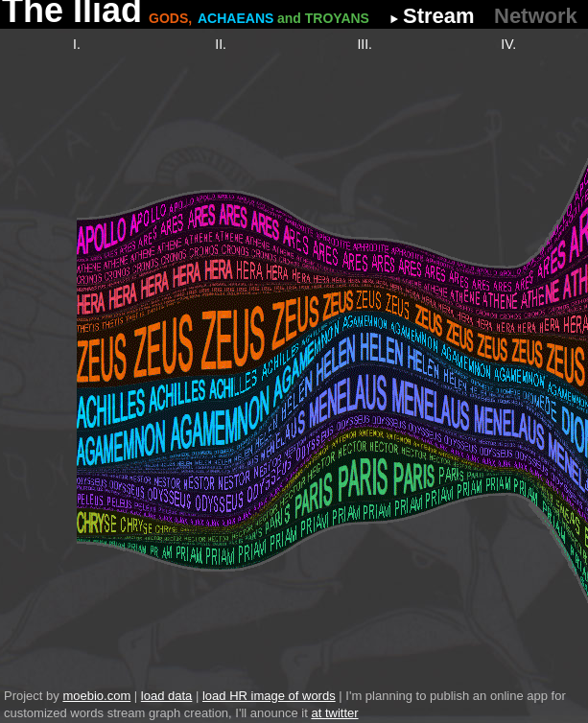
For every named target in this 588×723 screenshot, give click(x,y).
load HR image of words (269, 696)
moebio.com (96, 696)
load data (167, 696)
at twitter (334, 713)
